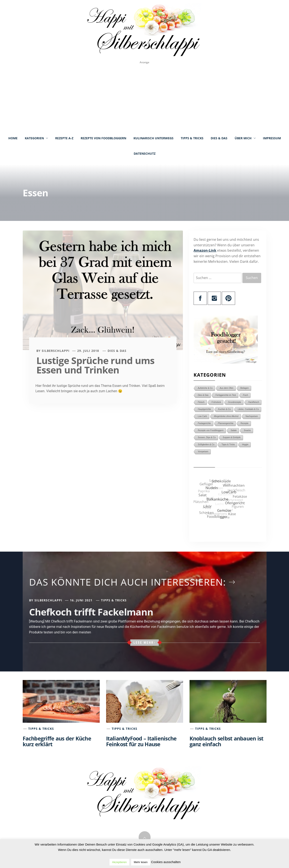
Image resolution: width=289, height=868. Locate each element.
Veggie (245, 444)
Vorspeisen (203, 452)
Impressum (272, 138)
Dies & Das (219, 138)
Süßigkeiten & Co (206, 444)
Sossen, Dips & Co (207, 437)
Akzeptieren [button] (119, 862)
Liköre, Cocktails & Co (248, 409)
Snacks (247, 430)
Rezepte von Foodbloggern (103, 138)
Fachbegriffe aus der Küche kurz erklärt (57, 741)
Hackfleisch (254, 402)
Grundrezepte (235, 402)
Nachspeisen (252, 416)
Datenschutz (145, 153)
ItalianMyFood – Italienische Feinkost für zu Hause (141, 741)
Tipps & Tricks (192, 138)
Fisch (246, 395)
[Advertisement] (145, 97)
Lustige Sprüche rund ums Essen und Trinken (96, 365)
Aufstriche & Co (205, 388)
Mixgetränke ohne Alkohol (226, 416)
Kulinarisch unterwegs (153, 138)
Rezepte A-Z (64, 138)
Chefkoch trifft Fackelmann (91, 612)
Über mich (245, 138)
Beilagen (245, 388)
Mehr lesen (141, 862)
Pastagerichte (204, 423)
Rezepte (244, 423)
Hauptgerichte (204, 409)
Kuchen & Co (225, 409)
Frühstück (216, 402)
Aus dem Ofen (227, 388)
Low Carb (202, 416)
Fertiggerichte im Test (226, 395)
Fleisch (201, 402)
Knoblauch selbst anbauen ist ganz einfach (227, 741)
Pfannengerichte (226, 423)
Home (13, 138)
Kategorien (36, 138)
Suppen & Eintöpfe (232, 437)
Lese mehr (144, 643)
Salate (234, 430)
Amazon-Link (205, 250)
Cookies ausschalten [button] (166, 862)
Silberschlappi (56, 351)
